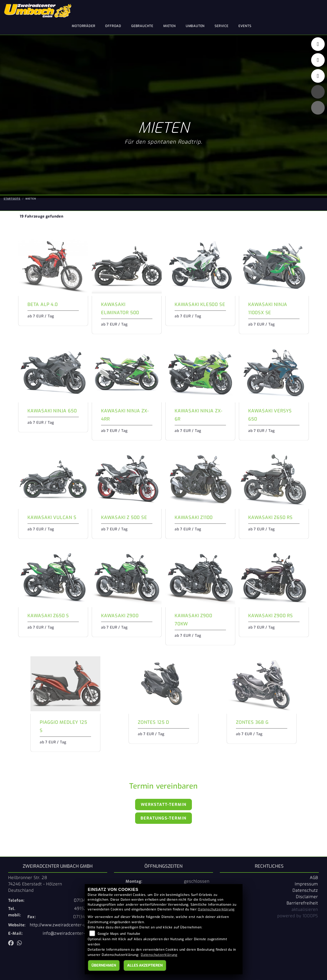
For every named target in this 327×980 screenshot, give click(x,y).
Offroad (113, 26)
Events (245, 26)
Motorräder (83, 26)
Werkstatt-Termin (164, 804)
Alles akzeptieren (145, 965)
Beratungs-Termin (163, 818)
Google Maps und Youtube (119, 934)
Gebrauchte (142, 26)
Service (222, 26)
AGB (314, 877)
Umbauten (195, 26)
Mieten (170, 26)
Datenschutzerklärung (216, 909)
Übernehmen (104, 965)
